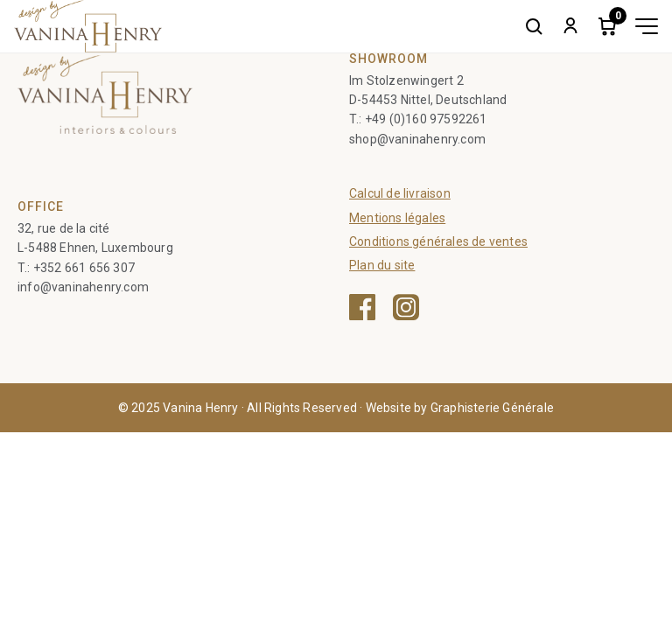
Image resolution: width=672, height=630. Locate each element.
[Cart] (607, 26)
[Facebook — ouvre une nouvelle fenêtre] (362, 307)
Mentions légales (397, 218)
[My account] (570, 26)
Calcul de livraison (400, 193)
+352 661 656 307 (84, 268)
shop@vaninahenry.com (417, 139)
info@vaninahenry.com (83, 287)
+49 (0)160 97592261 (426, 119)
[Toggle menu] (647, 26)
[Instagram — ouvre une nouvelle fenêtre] (406, 307)
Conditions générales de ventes (438, 241)
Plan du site (382, 265)
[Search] (534, 26)
